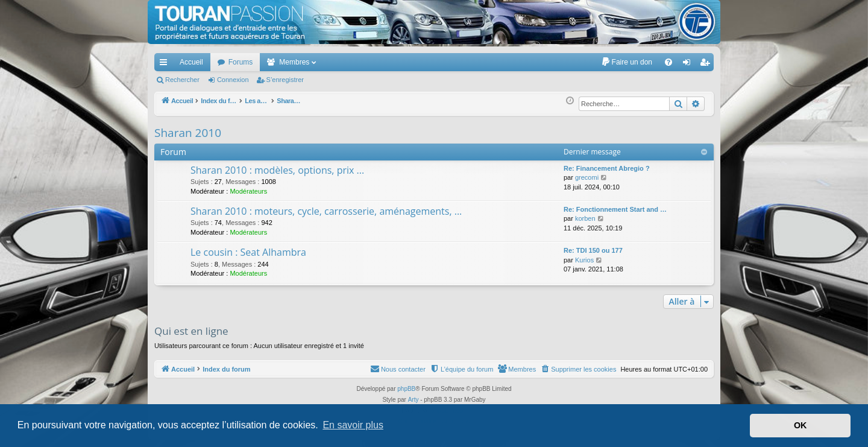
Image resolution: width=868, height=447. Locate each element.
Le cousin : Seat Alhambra (248, 252)
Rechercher (182, 80)
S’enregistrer (285, 80)
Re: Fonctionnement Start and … (615, 209)
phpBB (406, 389)
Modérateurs (248, 191)
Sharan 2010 (188, 133)
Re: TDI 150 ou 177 (593, 250)
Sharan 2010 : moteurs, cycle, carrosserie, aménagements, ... (326, 211)
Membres (294, 62)
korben (585, 218)
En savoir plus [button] (353, 425)
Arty (414, 400)
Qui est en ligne (191, 331)
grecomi (587, 177)
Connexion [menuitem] (689, 65)
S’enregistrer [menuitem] (707, 65)
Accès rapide (166, 65)
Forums (241, 62)
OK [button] (800, 425)
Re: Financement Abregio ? (607, 168)
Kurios (584, 260)
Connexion (233, 80)
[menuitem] (627, 62)
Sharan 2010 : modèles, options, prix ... (277, 170)
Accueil (191, 62)
